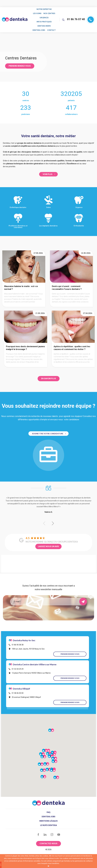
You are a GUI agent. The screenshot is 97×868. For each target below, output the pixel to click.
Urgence (79, 198)
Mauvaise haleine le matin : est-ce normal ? (21, 284)
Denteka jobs (48, 813)
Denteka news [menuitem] (44, 24)
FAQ (48, 809)
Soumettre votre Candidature (48, 430)
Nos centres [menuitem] (49, 13)
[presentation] (48, 607)
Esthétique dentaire (18, 198)
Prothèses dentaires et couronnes (18, 217)
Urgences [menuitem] (44, 16)
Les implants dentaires (48, 216)
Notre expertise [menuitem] (44, 9)
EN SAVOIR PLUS (49, 375)
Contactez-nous (48, 840)
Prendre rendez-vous (20, 63)
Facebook (38, 831)
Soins (48, 198)
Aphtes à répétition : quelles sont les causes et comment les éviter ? (72, 345)
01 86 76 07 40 (76, 18)
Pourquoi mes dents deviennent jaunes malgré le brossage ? (25, 345)
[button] (53, 520)
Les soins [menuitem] (37, 13)
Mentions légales (48, 818)
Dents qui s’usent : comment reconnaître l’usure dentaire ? (67, 284)
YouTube (59, 831)
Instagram (52, 831)
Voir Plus (48, 171)
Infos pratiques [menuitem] (44, 20)
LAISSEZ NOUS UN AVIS (48, 543)
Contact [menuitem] (51, 27)
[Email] (47, 598)
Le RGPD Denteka (48, 822)
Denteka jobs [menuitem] (39, 27)
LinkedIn (45, 831)
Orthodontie (79, 216)
